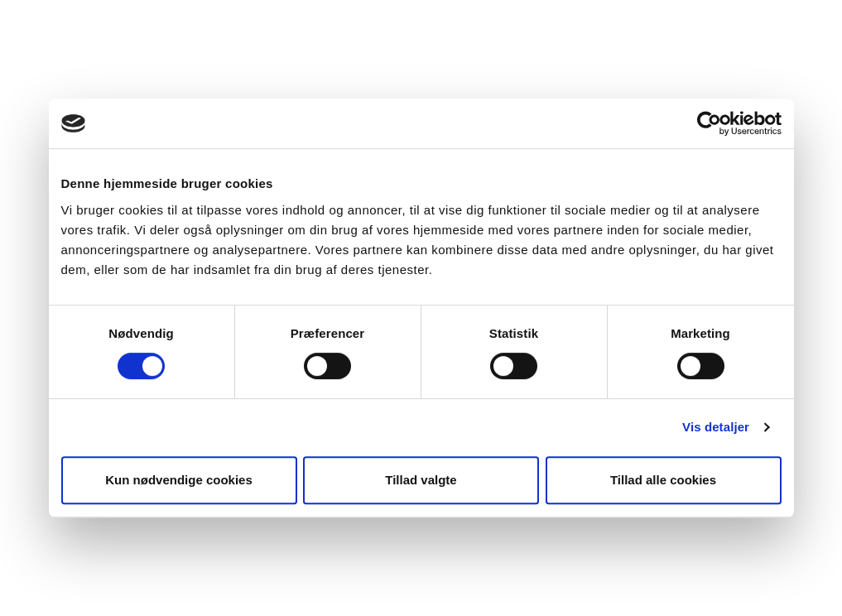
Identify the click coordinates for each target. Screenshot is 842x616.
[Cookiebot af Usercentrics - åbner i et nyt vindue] (709, 123)
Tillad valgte (421, 480)
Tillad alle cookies (663, 480)
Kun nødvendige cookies (179, 480)
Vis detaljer (716, 427)
